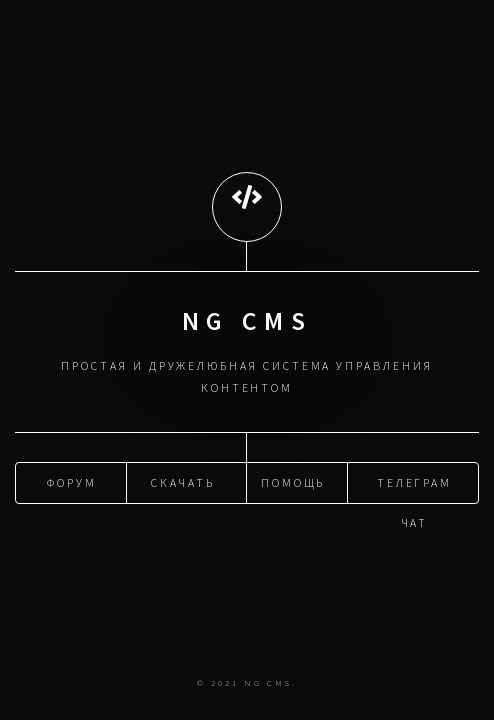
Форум (72, 481)
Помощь (293, 481)
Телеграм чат (414, 488)
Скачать (183, 481)
